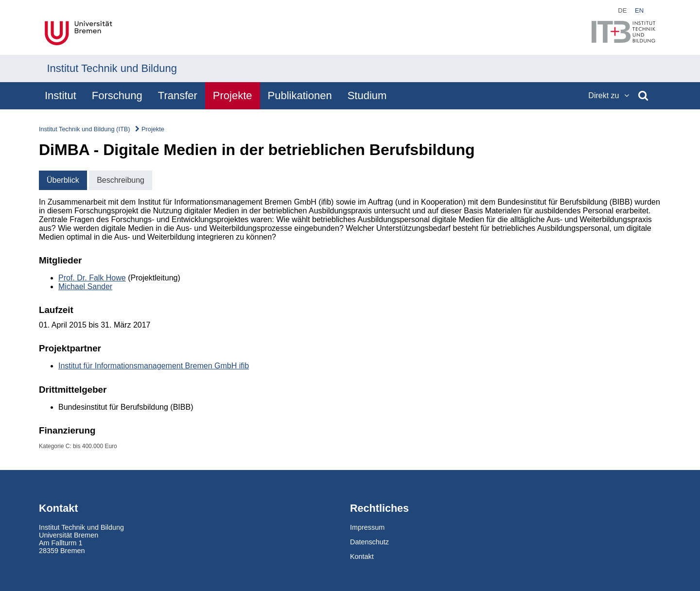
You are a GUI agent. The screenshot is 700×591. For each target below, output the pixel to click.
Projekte (153, 129)
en (639, 10)
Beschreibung (121, 180)
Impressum (367, 527)
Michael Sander (85, 287)
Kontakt (362, 556)
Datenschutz (369, 542)
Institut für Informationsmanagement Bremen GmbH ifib (154, 366)
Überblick (63, 180)
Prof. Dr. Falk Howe (92, 278)
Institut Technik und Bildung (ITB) (85, 129)
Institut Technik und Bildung (112, 68)
